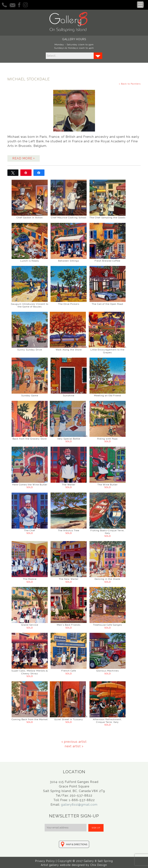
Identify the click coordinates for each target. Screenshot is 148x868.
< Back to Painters (130, 83)
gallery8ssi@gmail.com (79, 804)
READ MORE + (24, 158)
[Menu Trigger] (140, 5)
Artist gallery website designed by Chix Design (74, 864)
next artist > (74, 745)
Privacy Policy (45, 860)
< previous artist (74, 741)
